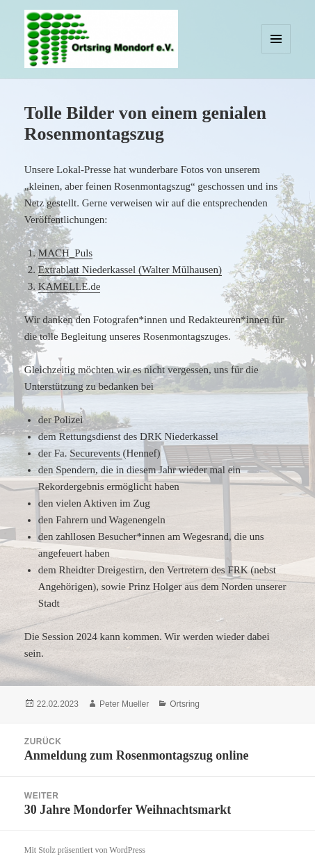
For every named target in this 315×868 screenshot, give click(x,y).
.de (94, 286)
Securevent (93, 453)
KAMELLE (63, 286)
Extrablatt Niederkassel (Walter (105, 270)
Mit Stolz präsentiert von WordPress (85, 850)
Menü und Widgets (276, 53)
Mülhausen (195, 270)
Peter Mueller (124, 704)
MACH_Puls (65, 253)
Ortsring (185, 704)
